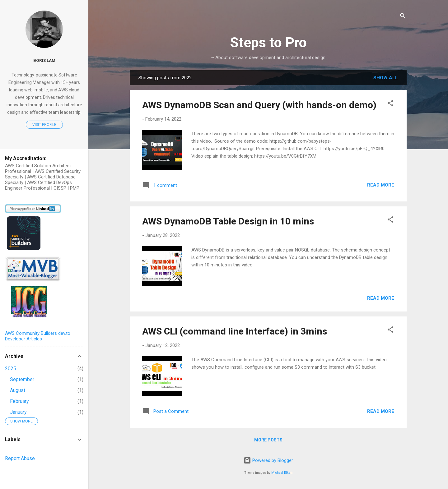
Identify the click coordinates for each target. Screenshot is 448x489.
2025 (11, 369)
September (22, 379)
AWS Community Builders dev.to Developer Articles (38, 336)
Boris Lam (44, 60)
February (19, 401)
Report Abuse (20, 458)
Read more (381, 185)
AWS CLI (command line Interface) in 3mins (235, 331)
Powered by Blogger (268, 460)
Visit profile (44, 125)
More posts (268, 440)
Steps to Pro (268, 42)
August (18, 390)
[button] (390, 104)
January (18, 412)
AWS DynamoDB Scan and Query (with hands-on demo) (259, 105)
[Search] (403, 17)
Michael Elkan (282, 473)
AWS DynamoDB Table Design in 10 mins (228, 221)
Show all (386, 78)
